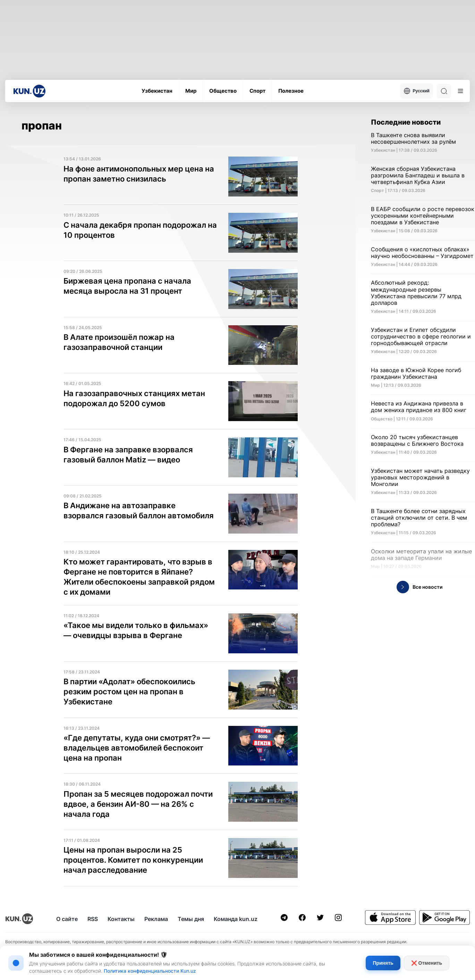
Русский (417, 91)
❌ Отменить (427, 963)
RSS (93, 919)
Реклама (156, 919)
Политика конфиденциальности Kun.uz (150, 971)
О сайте (67, 919)
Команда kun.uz (236, 919)
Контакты (121, 919)
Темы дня (191, 919)
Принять (383, 963)
